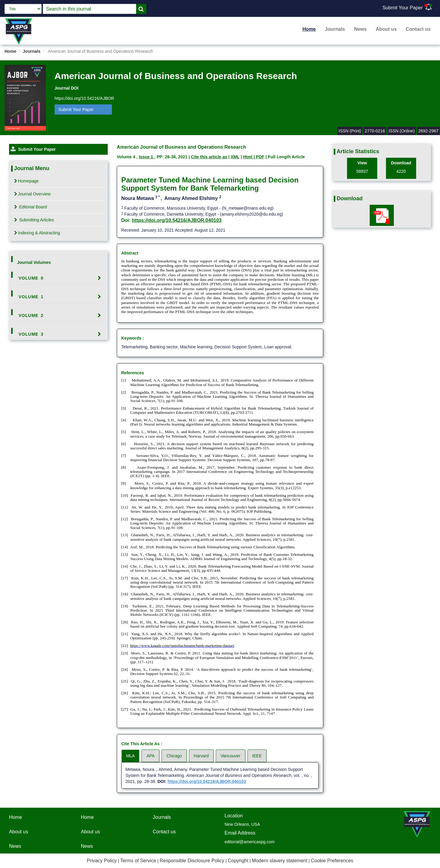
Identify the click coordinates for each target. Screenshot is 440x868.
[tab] (59, 278)
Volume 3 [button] (31, 334)
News (360, 29)
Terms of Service (138, 861)
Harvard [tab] (201, 756)
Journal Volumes (34, 262)
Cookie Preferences (332, 861)
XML (235, 157)
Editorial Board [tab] (31, 207)
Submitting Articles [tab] (34, 220)
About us (386, 29)
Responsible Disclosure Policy (192, 861)
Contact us (418, 29)
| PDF (259, 157)
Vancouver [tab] (231, 756)
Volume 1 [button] (31, 297)
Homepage (27, 181)
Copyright (238, 861)
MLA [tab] (131, 756)
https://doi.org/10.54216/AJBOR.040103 (177, 220)
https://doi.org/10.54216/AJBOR (84, 98)
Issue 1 (147, 157)
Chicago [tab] (174, 756)
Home (309, 29)
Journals (335, 29)
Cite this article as (209, 157)
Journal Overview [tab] (32, 194)
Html (248, 157)
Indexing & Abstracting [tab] (37, 233)
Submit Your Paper (402, 8)
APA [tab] (150, 756)
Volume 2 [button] (31, 315)
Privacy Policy (102, 861)
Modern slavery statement (280, 861)
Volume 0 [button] (31, 278)
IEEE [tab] (257, 756)
